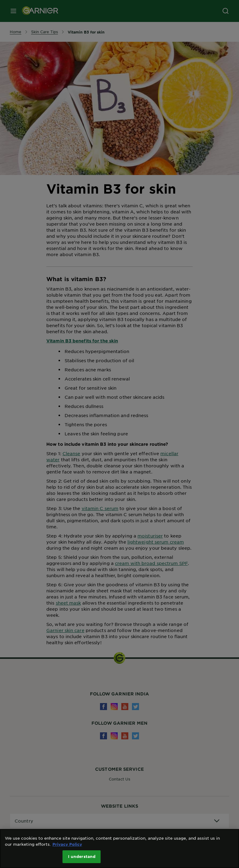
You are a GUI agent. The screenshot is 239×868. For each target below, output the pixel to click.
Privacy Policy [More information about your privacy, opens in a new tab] (67, 844)
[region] (120, 848)
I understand (82, 856)
